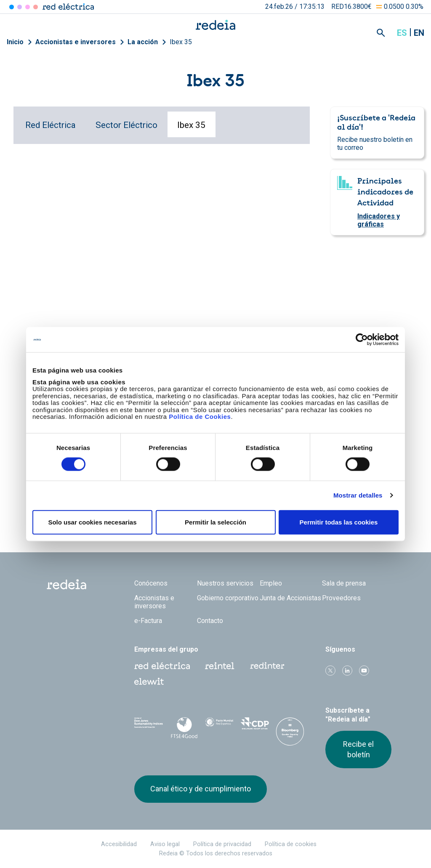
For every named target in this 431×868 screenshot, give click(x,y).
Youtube (364, 671)
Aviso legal (165, 844)
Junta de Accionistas (290, 598)
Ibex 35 (181, 42)
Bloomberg (290, 735)
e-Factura (148, 621)
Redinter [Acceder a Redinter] (20, 7)
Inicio (15, 42)
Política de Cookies (200, 417)
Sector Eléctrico (126, 125)
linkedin (347, 671)
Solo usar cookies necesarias (92, 522)
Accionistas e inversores (76, 42)
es (402, 33)
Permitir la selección (215, 522)
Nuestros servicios (225, 583)
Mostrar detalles (358, 495)
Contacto (210, 621)
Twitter (330, 671)
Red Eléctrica (51, 125)
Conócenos (151, 583)
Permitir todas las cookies (339, 522)
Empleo (271, 583)
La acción (143, 42)
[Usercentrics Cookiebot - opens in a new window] (362, 340)
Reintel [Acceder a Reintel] (28, 7)
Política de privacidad (222, 844)
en (419, 33)
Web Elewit (149, 682)
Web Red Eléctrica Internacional (267, 666)
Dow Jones (149, 726)
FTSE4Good (184, 728)
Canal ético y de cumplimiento (201, 789)
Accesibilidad (119, 844)
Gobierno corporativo (228, 598)
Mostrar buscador (381, 33)
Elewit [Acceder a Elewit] (36, 7)
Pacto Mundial (219, 727)
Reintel (220, 666)
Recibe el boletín (358, 749)
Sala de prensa (344, 583)
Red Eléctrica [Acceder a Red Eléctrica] (12, 7)
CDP (255, 726)
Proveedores (341, 598)
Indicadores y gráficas (379, 220)
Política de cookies (291, 844)
